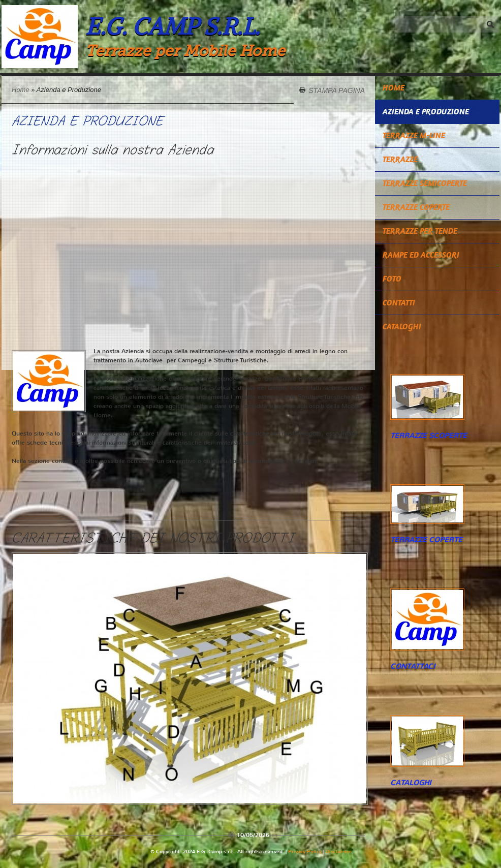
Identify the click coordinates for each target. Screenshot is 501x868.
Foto (392, 279)
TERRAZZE (400, 159)
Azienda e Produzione (426, 112)
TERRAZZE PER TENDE (420, 231)
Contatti (399, 303)
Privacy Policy (305, 851)
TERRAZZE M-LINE (414, 135)
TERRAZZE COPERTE (416, 207)
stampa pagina (337, 90)
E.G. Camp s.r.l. (173, 26)
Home (21, 90)
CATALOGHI (402, 327)
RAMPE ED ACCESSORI (421, 255)
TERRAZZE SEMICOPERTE (425, 183)
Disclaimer (338, 851)
